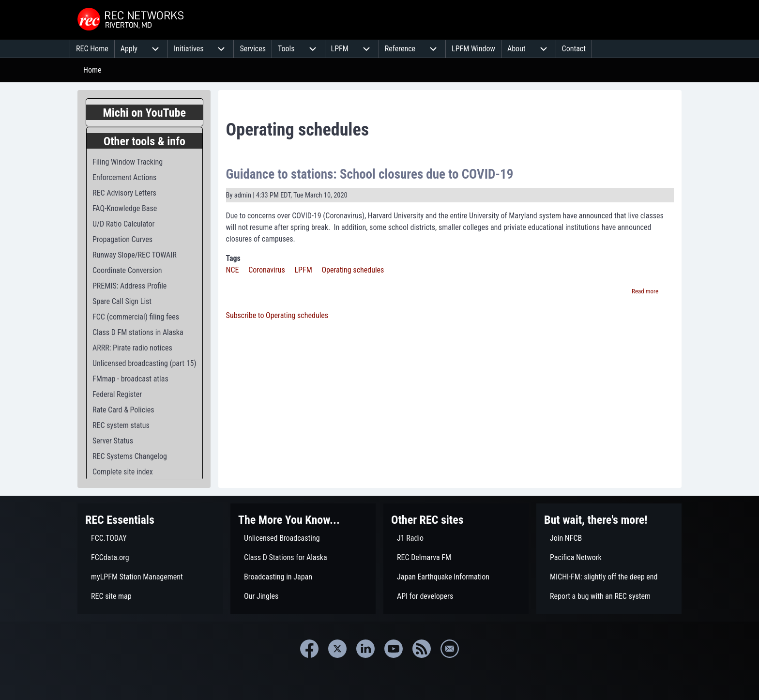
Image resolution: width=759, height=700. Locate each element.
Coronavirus (267, 270)
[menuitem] (92, 49)
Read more (645, 291)
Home (92, 70)
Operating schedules (353, 270)
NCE (233, 270)
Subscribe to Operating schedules (277, 315)
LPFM (303, 270)
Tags (233, 258)
